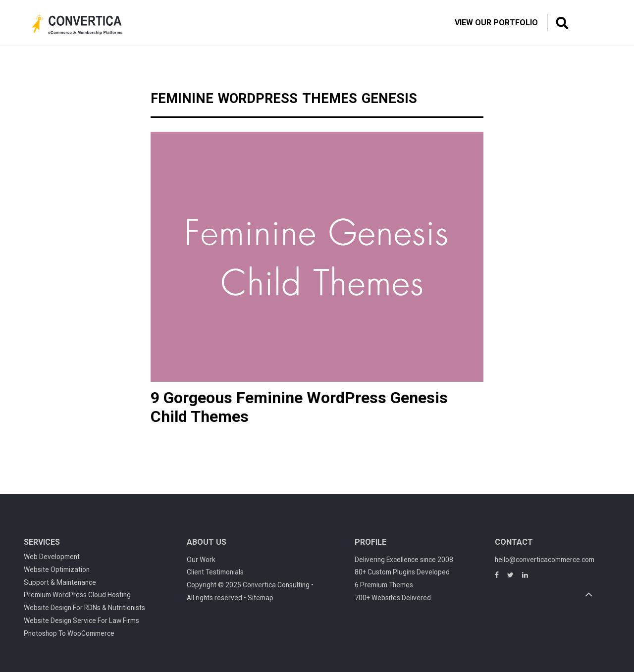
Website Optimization (57, 569)
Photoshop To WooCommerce (69, 633)
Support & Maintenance (60, 582)
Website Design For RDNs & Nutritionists (84, 608)
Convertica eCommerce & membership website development (85, 24)
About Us (207, 542)
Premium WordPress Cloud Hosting (77, 595)
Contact (514, 542)
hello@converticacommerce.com (545, 560)
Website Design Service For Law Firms (81, 620)
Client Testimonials (215, 572)
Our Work (201, 560)
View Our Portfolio (496, 23)
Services (42, 542)
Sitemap (261, 598)
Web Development (52, 557)
